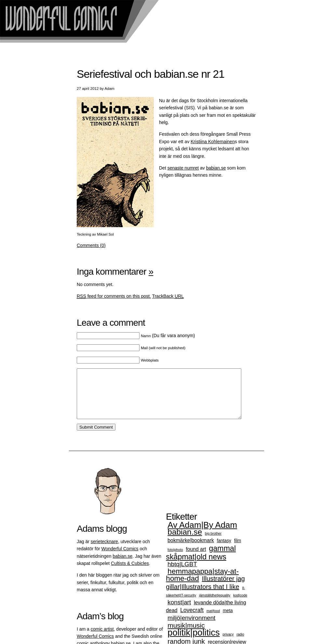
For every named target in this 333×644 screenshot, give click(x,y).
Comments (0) (91, 245)
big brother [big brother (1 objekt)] (213, 543)
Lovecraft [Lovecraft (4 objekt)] (192, 620)
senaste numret (183, 168)
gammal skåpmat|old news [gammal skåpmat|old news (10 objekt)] (201, 562)
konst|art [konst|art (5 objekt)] (179, 612)
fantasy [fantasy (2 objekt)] (224, 550)
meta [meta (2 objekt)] (228, 620)
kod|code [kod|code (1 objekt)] (240, 605)
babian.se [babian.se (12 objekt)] (185, 542)
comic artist (102, 639)
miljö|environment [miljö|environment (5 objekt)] (191, 628)
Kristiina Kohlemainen (213, 142)
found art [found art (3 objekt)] (196, 559)
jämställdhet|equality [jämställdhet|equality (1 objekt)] (215, 605)
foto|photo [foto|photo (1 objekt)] (175, 559)
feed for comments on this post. (114, 296)
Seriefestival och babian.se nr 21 (151, 74)
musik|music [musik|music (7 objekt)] (186, 635)
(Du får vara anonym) (168, 336)
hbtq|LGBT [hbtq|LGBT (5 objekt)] (182, 574)
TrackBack (168, 296)
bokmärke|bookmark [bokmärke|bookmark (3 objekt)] (191, 550)
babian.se (216, 168)
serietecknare (104, 551)
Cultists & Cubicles (130, 573)
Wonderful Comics (120, 558)
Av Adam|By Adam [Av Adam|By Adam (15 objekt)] (202, 535)
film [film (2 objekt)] (238, 550)
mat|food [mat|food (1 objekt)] (213, 621)
